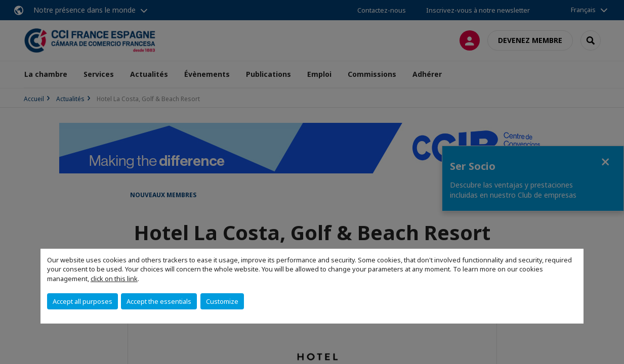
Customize (222, 301)
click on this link (114, 279)
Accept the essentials (159, 301)
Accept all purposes (82, 301)
